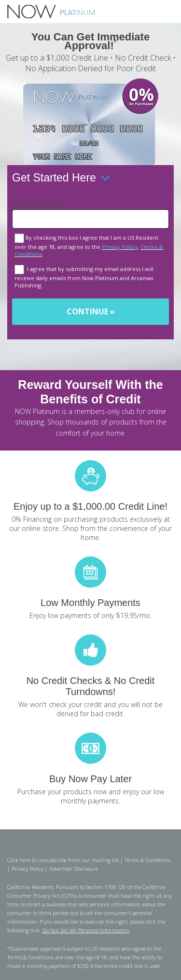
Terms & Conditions (147, 860)
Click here (19, 860)
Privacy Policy (120, 247)
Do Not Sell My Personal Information (86, 930)
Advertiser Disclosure (74, 869)
